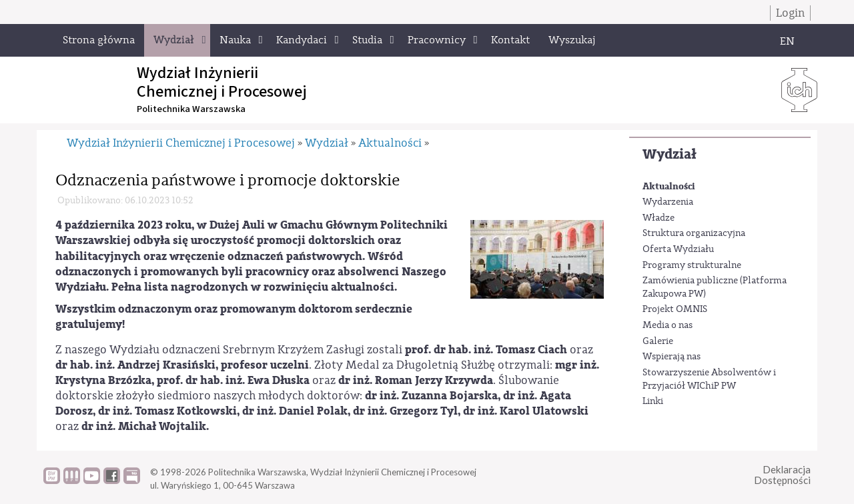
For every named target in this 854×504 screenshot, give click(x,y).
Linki (653, 401)
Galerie (658, 341)
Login (790, 13)
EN (787, 41)
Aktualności (669, 186)
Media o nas (668, 325)
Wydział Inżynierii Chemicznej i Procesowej (181, 143)
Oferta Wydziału (678, 249)
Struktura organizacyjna (694, 233)
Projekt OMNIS (675, 309)
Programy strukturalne (692, 265)
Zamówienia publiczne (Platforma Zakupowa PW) (715, 287)
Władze (659, 218)
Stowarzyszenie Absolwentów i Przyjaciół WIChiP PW (709, 379)
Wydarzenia (668, 202)
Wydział (670, 154)
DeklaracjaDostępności (782, 475)
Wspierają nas (672, 357)
